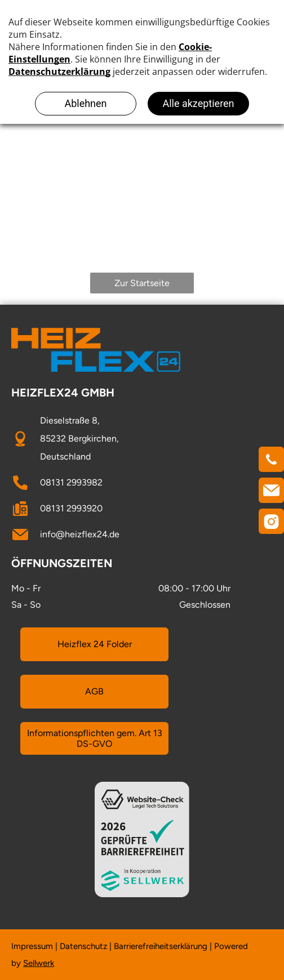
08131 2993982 (71, 482)
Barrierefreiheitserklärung (161, 946)
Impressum (32, 946)
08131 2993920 (71, 508)
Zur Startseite (142, 283)
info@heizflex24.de (80, 534)
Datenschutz (83, 946)
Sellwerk (39, 963)
